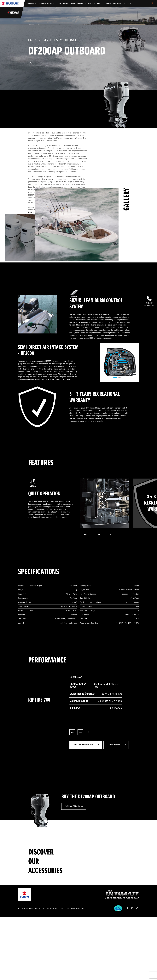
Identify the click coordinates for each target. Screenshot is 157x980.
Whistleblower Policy (78, 908)
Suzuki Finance (63, 3)
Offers (100, 3)
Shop (129, 3)
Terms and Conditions (50, 908)
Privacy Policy (64, 908)
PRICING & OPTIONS (74, 806)
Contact (108, 3)
